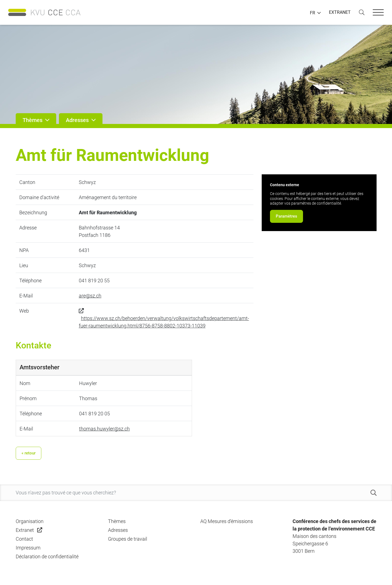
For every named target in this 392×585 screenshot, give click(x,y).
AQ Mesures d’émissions (227, 521)
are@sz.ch (90, 296)
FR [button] (313, 13)
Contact (24, 539)
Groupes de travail (128, 539)
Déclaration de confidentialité (47, 556)
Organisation (30, 521)
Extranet (25, 530)
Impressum (28, 548)
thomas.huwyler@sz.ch (104, 429)
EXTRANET (340, 12)
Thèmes (117, 521)
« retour (29, 453)
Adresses (118, 530)
